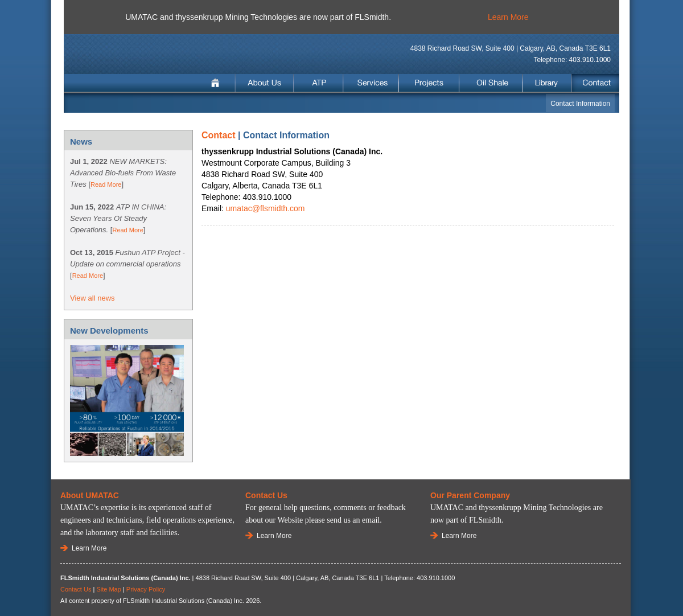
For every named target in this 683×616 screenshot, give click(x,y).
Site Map (108, 589)
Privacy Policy (146, 589)
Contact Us (76, 589)
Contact (595, 83)
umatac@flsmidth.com (266, 208)
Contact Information (580, 104)
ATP (319, 83)
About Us (265, 83)
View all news (92, 298)
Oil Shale (491, 83)
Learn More (508, 17)
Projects (429, 83)
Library (547, 83)
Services (371, 83)
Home (217, 83)
